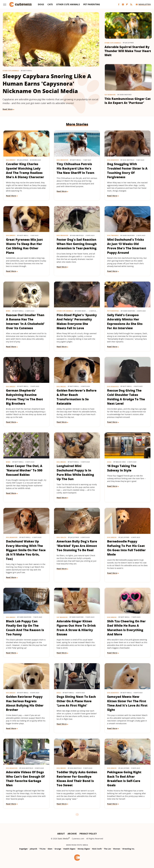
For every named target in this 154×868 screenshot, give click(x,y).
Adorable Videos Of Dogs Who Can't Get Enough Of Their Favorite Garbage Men (25, 779)
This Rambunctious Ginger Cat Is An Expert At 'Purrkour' (128, 101)
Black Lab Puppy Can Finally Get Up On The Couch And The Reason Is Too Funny (25, 628)
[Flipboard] (127, 5)
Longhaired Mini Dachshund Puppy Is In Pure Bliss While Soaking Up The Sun (75, 472)
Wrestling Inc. (129, 849)
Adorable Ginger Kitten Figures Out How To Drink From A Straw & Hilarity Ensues (76, 628)
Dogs (41, 4)
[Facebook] (119, 5)
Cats (50, 4)
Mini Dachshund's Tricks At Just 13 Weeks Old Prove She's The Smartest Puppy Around (127, 246)
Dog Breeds (11, 160)
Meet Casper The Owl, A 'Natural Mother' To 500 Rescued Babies (24, 470)
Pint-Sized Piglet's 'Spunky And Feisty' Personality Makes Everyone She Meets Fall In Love (77, 321)
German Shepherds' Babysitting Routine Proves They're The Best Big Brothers (24, 397)
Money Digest (84, 849)
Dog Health (61, 537)
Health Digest (69, 849)
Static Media (63, 839)
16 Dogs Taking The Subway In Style (122, 468)
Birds (8, 311)
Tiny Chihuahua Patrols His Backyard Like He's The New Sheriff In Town (75, 168)
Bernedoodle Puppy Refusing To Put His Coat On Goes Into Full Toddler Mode (126, 548)
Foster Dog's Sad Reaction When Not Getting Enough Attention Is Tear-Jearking (77, 244)
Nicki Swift (97, 849)
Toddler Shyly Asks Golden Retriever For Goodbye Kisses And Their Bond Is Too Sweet (77, 779)
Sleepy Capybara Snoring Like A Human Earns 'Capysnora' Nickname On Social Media (47, 83)
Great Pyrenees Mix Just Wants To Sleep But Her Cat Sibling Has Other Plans (24, 246)
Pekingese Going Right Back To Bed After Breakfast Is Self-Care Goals (124, 779)
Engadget (23, 849)
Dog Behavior (62, 160)
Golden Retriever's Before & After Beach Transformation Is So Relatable (77, 397)
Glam (50, 849)
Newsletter (143, 4)
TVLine (42, 849)
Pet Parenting (92, 4)
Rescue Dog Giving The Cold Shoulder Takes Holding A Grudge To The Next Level (126, 397)
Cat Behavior (110, 95)
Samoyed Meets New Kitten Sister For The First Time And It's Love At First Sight (127, 703)
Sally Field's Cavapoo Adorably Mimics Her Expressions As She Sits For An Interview (125, 321)
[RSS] (131, 5)
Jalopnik (34, 849)
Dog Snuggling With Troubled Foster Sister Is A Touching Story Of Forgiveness (127, 170)
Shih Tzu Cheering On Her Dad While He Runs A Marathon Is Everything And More (126, 628)
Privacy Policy (88, 834)
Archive (72, 834)
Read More (8, 109)
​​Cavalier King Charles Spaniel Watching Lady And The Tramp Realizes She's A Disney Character (25, 170)
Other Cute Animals (68, 4)
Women (117, 849)
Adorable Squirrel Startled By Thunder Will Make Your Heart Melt (128, 51)
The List (107, 849)
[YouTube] (123, 5)
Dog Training (113, 235)
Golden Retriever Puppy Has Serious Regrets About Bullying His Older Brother (25, 703)
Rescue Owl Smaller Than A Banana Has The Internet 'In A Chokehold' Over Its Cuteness (25, 321)
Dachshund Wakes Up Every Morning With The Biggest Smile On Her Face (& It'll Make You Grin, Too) (26, 550)
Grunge (58, 849)
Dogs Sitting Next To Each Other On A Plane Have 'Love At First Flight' (76, 701)
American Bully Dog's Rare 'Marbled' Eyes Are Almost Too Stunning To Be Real (77, 546)
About (61, 834)
